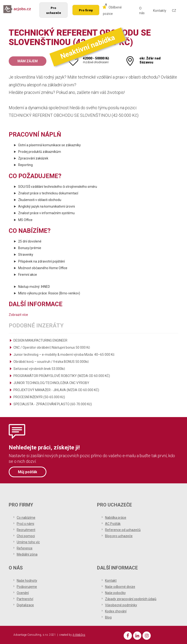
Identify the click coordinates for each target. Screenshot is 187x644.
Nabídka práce (116, 517)
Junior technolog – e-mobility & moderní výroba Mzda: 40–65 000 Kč (64, 355)
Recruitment (26, 529)
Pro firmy (86, 10)
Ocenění (23, 592)
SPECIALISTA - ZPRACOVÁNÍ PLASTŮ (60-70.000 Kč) (53, 404)
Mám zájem (28, 61)
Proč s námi (25, 523)
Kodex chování (116, 611)
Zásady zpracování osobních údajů (131, 598)
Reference (25, 548)
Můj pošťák (28, 472)
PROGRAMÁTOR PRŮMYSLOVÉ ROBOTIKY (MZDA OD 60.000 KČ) (62, 376)
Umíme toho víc (28, 542)
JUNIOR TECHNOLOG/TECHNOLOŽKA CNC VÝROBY (51, 383)
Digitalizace (25, 605)
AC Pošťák (113, 523)
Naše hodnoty (27, 580)
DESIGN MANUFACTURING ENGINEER (40, 340)
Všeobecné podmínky (121, 605)
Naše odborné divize (120, 586)
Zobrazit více (18, 315)
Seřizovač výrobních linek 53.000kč (39, 369)
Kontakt (111, 580)
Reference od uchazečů (123, 529)
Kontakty (160, 11)
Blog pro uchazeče (119, 535)
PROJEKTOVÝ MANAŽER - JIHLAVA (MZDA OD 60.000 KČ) (56, 390)
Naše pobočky (115, 592)
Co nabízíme (26, 517)
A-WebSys (79, 635)
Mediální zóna (27, 554)
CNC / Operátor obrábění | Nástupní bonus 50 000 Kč (52, 347)
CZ (174, 11)
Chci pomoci (26, 535)
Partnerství (25, 598)
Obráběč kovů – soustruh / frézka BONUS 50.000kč (51, 362)
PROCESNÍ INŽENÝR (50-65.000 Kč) (39, 397)
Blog (108, 617)
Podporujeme (27, 586)
